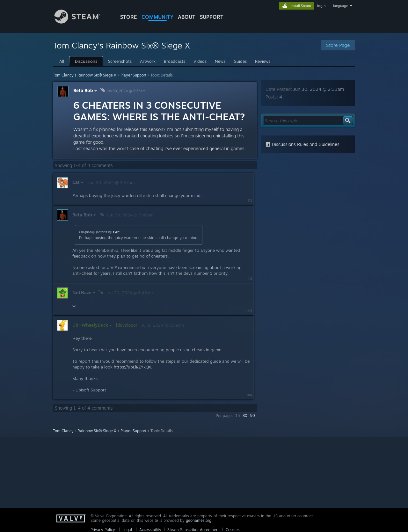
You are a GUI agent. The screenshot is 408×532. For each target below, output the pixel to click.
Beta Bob (86, 90)
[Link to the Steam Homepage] (82, 22)
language (341, 6)
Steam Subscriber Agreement (193, 530)
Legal (127, 530)
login (321, 6)
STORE (129, 17)
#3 (250, 311)
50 (252, 415)
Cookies (233, 530)
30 (245, 415)
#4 (250, 395)
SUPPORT (212, 17)
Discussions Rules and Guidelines (302, 144)
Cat (116, 232)
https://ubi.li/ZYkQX (132, 367)
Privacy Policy (103, 530)
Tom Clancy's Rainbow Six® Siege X (85, 75)
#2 (250, 278)
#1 (250, 200)
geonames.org (199, 520)
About (187, 17)
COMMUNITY (157, 17)
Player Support (133, 75)
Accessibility (150, 530)
